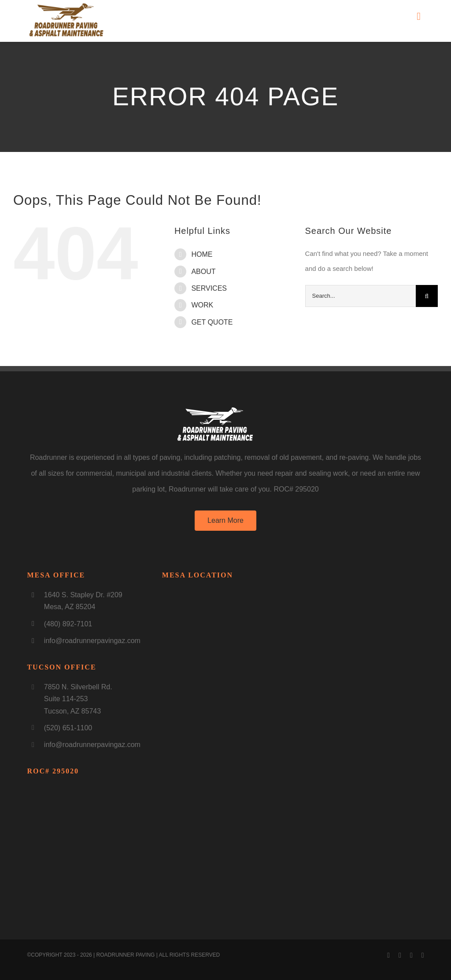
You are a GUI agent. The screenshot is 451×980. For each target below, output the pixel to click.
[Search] (427, 296)
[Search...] (360, 296)
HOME (202, 254)
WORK (202, 305)
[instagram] (411, 955)
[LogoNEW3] (67, 6)
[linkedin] (423, 955)
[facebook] (388, 955)
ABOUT (203, 272)
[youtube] (400, 955)
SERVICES (209, 288)
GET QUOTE (212, 322)
